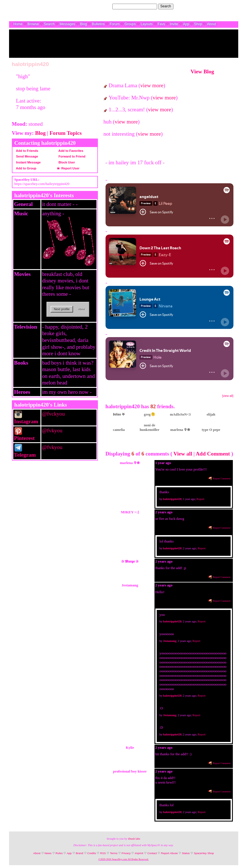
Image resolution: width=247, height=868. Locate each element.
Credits (92, 853)
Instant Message (28, 162)
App (186, 24)
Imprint (139, 853)
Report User (70, 168)
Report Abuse (169, 853)
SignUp (230, 6)
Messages (67, 24)
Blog (83, 24)
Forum (115, 24)
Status (186, 853)
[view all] (228, 396)
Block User (66, 162)
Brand (80, 853)
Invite (174, 24)
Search (166, 6)
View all (183, 454)
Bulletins (98, 24)
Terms (114, 853)
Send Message (26, 156)
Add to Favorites (70, 151)
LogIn (217, 6)
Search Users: (101, 6)
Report (201, 499)
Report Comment (219, 478)
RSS (103, 853)
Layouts (147, 24)
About (211, 24)
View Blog (202, 72)
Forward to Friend (71, 156)
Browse (33, 24)
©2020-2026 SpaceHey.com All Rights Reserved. (124, 859)
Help (207, 6)
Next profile (62, 309)
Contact (152, 853)
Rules (59, 853)
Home (18, 24)
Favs (161, 24)
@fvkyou (52, 430)
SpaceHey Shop (204, 853)
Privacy (126, 853)
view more (152, 85)
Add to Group (25, 168)
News (48, 853)
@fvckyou (54, 414)
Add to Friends (26, 151)
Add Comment (213, 454)
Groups (130, 24)
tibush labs (134, 839)
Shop (198, 24)
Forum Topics (66, 133)
